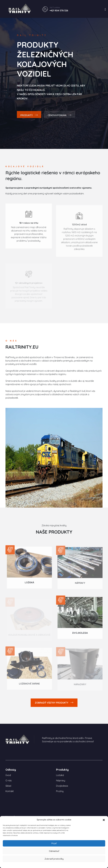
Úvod (8, 775)
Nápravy (80, 585)
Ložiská (29, 584)
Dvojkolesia (80, 634)
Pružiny (60, 791)
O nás (9, 780)
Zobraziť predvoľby (54, 859)
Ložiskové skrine (29, 685)
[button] (104, 820)
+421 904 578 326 (59, 11)
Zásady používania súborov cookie (54, 865)
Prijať (54, 843)
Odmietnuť (54, 851)
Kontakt (10, 791)
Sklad (8, 786)
